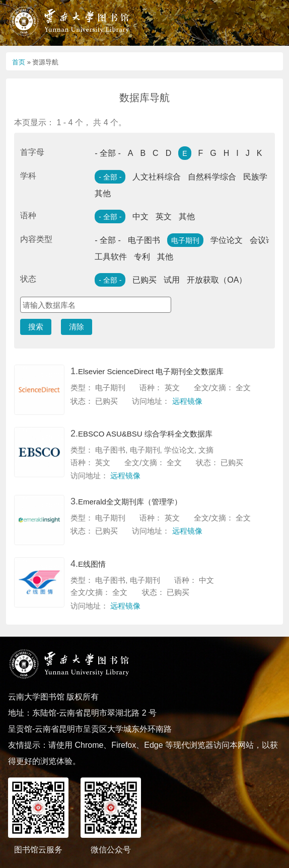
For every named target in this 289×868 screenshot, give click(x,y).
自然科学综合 (212, 177)
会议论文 (266, 240)
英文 (164, 216)
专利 (142, 257)
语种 (28, 215)
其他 (103, 193)
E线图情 (92, 564)
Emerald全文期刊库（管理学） (130, 502)
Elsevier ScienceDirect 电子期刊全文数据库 (151, 371)
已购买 (144, 280)
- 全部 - (108, 153)
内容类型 (36, 239)
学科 (28, 176)
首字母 (32, 152)
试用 (172, 280)
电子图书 (144, 240)
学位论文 (227, 240)
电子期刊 (185, 240)
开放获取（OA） (217, 280)
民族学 (255, 177)
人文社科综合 (157, 177)
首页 (19, 62)
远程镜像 (187, 401)
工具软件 (111, 257)
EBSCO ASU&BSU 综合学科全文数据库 (145, 434)
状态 (28, 279)
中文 (140, 216)
